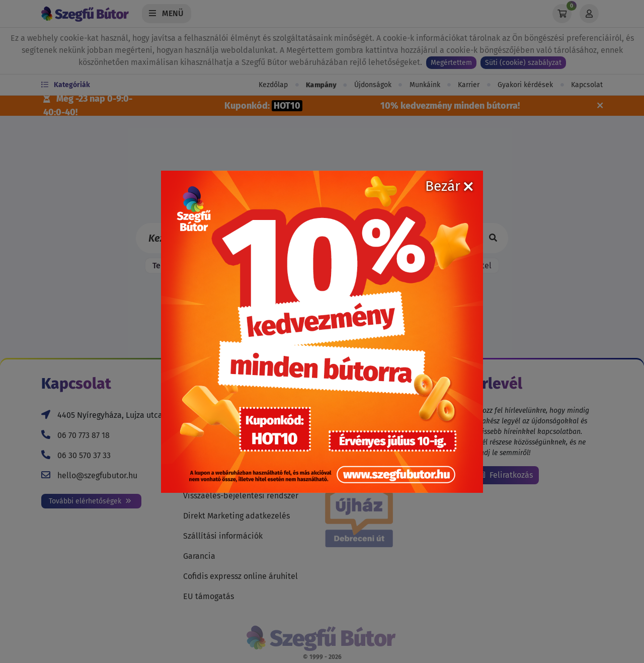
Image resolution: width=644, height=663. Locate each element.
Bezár (449, 186)
